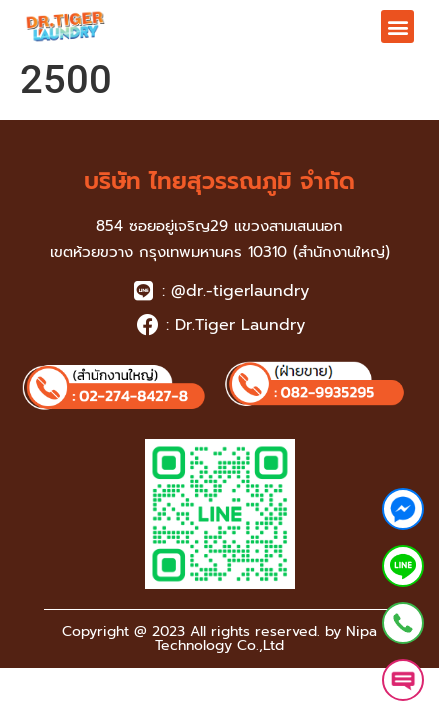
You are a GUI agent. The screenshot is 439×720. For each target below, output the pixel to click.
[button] (397, 26)
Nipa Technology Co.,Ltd (266, 638)
